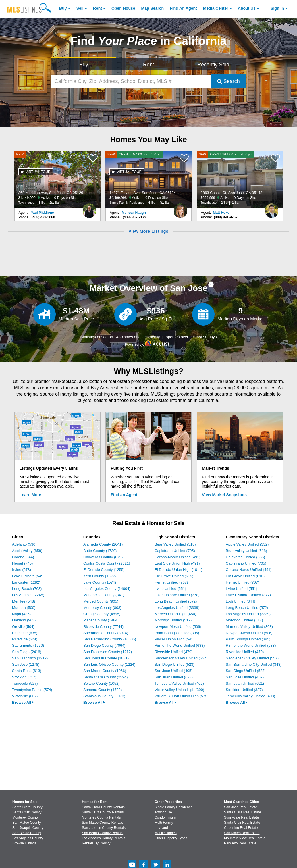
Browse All (23, 702)
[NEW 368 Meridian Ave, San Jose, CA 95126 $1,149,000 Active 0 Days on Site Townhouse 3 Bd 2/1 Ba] (57, 180)
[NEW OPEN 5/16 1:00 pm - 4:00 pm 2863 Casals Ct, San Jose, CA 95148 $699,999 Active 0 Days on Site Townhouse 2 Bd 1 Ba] (240, 180)
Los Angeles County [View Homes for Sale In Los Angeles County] (28, 838)
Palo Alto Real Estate (240, 843)
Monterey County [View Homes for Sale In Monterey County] (25, 817)
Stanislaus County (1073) (104, 696)
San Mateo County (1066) (105, 671)
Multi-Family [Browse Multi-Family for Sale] (164, 823)
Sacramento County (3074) (106, 633)
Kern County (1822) (100, 576)
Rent (98, 8)
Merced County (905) (101, 601)
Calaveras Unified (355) (245, 557)
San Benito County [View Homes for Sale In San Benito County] (27, 833)
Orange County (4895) (102, 614)
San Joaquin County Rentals (104, 828)
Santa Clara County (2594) (106, 677)
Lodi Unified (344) (241, 601)
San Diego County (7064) (104, 645)
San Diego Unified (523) (174, 664)
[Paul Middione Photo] (89, 208)
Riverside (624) (25, 639)
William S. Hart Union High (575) (182, 696)
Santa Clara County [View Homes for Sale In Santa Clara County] (27, 807)
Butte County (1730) (100, 551)
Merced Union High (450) (175, 614)
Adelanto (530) (24, 544)
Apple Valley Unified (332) (247, 544)
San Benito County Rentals (103, 833)
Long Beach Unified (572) (176, 601)
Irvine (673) (22, 570)
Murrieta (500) (24, 608)
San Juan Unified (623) (174, 677)
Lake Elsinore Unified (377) (248, 595)
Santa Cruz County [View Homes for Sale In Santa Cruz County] (27, 812)
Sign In (277, 8)
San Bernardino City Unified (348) (254, 664)
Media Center (216, 8)
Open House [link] (123, 8)
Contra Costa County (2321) (107, 563)
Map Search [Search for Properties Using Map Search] (153, 8)
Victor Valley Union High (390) (179, 690)
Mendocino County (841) (104, 595)
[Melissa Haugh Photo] (180, 208)
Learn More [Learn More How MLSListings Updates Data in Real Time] (30, 495)
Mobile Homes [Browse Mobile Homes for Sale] (166, 833)
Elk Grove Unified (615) (174, 576)
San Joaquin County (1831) (106, 658)
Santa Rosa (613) (27, 671)
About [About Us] (247, 8)
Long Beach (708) (27, 589)
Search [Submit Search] (228, 81)
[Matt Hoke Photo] (272, 208)
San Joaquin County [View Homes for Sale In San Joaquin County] (28, 828)
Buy (63, 8)
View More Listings (148, 231)
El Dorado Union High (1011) (179, 570)
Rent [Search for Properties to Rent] (148, 65)
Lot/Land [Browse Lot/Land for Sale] (161, 828)
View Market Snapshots (224, 495)
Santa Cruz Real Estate (242, 823)
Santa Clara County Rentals (103, 807)
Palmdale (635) (25, 633)
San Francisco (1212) (30, 658)
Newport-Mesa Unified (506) (178, 627)
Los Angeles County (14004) (107, 589)
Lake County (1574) (100, 582)
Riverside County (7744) (103, 627)
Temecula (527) (25, 683)
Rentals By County (96, 843)
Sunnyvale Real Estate (241, 817)
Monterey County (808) (102, 608)
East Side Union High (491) (177, 563)
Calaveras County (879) (103, 557)
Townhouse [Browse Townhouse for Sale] (163, 812)
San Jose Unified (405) (173, 671)
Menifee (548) (24, 601)
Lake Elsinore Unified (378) (177, 595)
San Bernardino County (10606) (110, 639)
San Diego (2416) (27, 652)
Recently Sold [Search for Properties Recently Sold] (213, 65)
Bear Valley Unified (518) (175, 544)
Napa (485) (21, 614)
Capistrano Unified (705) (175, 551)
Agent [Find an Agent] (183, 8)
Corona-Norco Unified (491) (178, 557)
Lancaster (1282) (26, 582)
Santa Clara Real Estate (243, 812)
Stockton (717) (24, 677)
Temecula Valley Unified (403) (250, 696)
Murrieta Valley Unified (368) (249, 627)
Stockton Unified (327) (244, 690)
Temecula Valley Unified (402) (179, 683)
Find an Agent (124, 495)
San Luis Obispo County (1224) (109, 664)
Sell (80, 8)
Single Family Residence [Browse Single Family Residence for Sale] (173, 807)
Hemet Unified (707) (171, 582)
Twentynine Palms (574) (32, 690)
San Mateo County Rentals (102, 823)
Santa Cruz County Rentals (103, 812)
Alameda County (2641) (103, 544)
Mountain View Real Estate (245, 838)
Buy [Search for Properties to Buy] (84, 65)
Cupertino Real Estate (241, 828)
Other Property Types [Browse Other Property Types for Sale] (171, 838)
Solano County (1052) (101, 683)
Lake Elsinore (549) (28, 576)
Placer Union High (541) (174, 639)
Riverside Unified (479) (173, 652)
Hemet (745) (22, 563)
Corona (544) (23, 557)
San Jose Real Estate (241, 807)
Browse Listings (24, 843)
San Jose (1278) (26, 664)
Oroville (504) (23, 627)
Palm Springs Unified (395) (177, 633)
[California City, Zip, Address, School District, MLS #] (131, 81)
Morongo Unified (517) (173, 620)
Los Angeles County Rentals (104, 838)
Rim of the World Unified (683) (180, 645)
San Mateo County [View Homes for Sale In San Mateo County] (27, 823)
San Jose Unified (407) (245, 677)
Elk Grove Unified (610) (245, 576)
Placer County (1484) (101, 620)
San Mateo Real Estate (242, 833)
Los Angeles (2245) (28, 595)
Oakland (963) (24, 620)
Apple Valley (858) (27, 551)
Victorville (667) (25, 696)
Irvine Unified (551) (170, 589)
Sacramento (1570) (28, 645)
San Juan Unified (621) (245, 683)
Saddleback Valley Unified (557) (181, 658)
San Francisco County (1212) (108, 652)
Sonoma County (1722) (103, 690)
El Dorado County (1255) (104, 570)
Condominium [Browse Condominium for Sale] (165, 817)
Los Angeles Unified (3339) (177, 608)
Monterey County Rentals (101, 817)
